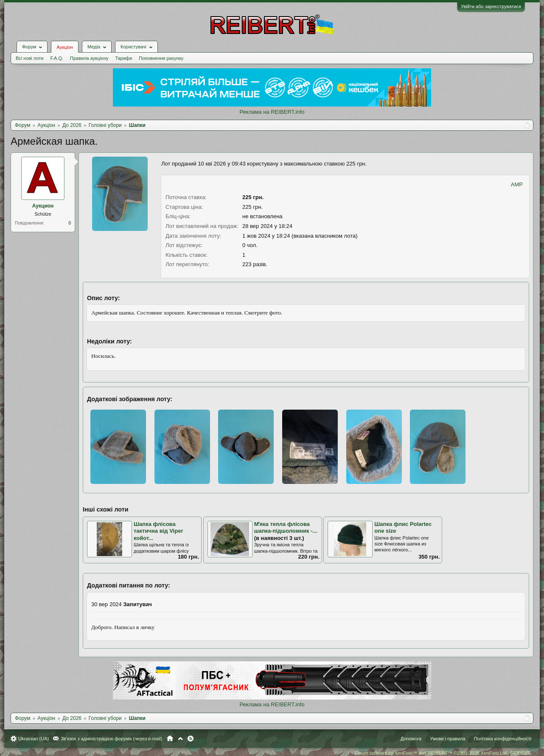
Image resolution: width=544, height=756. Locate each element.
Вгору (180, 739)
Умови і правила (447, 739)
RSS (191, 739)
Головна (170, 739)
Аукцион (43, 206)
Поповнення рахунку (161, 58)
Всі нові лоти (29, 58)
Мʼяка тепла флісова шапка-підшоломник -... (286, 528)
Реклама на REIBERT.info (272, 112)
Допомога (411, 739)
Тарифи (124, 58)
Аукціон (64, 47)
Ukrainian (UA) (34, 739)
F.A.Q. (57, 58)
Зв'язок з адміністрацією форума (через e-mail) (112, 739)
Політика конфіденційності (503, 739)
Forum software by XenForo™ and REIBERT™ (443, 753)
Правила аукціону (89, 58)
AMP (517, 184)
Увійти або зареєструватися (491, 6)
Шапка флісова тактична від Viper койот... (158, 531)
